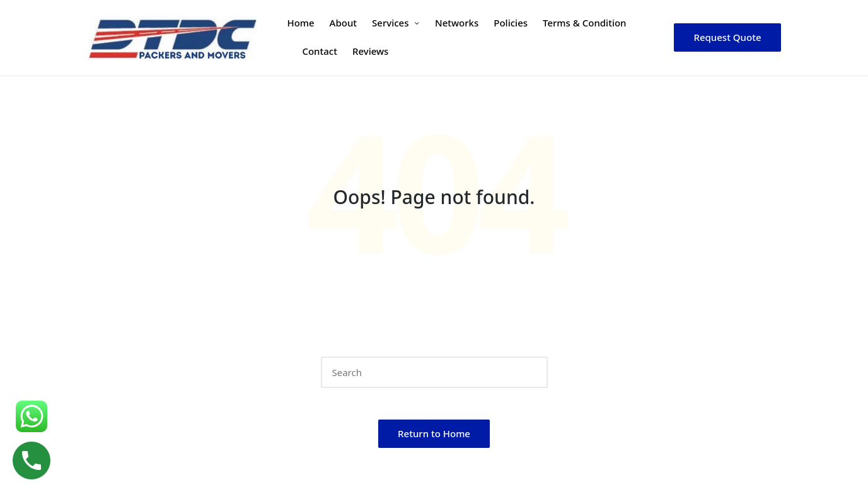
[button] (727, 37)
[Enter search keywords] (434, 372)
